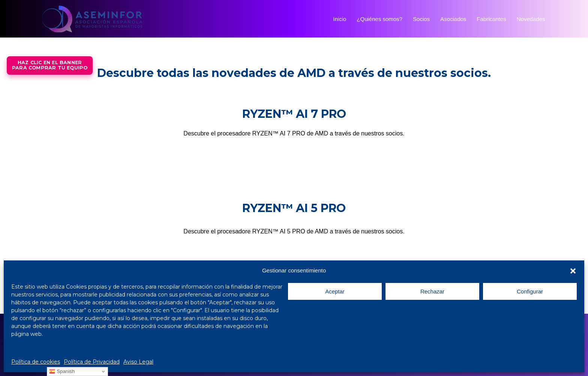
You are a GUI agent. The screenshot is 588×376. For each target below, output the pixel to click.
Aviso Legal (138, 362)
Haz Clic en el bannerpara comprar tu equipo (50, 65)
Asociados (453, 19)
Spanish (62, 371)
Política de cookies (36, 362)
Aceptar (335, 291)
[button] (573, 271)
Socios (421, 19)
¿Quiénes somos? (379, 19)
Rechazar (432, 291)
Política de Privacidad (92, 362)
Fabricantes (491, 19)
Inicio (340, 19)
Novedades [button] (536, 19)
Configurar (530, 291)
